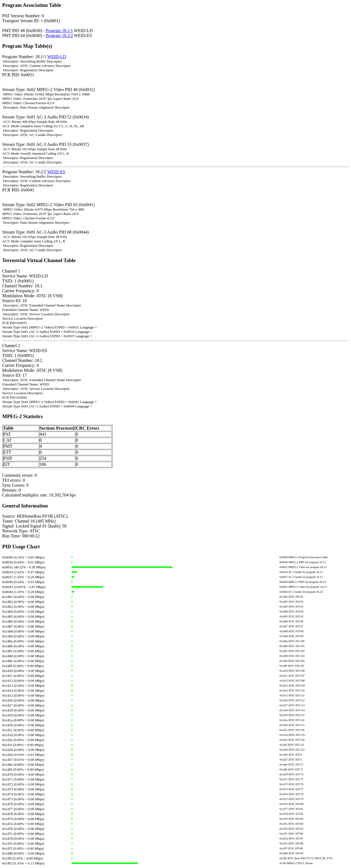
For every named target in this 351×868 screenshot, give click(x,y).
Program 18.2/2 (59, 36)
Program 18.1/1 (59, 31)
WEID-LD (56, 57)
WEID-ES (56, 172)
